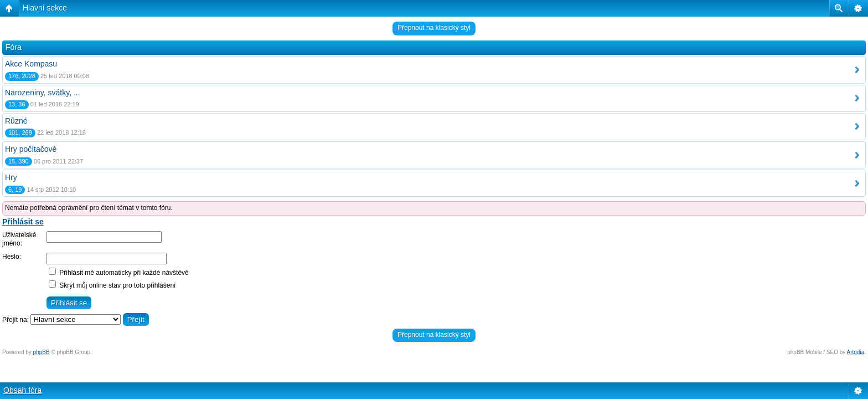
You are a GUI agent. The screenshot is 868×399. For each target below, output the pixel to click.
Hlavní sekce (45, 8)
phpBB (42, 352)
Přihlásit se (23, 222)
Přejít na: (15, 320)
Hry (11, 177)
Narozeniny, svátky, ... (43, 93)
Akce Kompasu (31, 64)
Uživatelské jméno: (19, 239)
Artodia (856, 352)
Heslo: (12, 257)
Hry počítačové (31, 149)
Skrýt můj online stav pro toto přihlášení (112, 285)
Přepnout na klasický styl (434, 28)
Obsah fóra (22, 390)
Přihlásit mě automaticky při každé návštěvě (119, 273)
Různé (16, 121)
